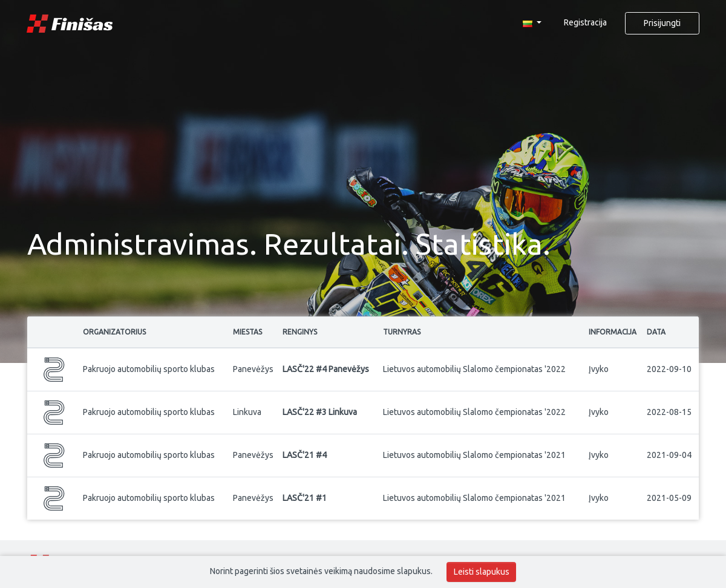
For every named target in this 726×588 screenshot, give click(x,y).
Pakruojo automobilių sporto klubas (149, 369)
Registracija (585, 22)
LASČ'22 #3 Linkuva (320, 412)
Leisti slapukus (482, 572)
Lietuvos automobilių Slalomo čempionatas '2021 (474, 455)
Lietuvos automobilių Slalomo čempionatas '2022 (474, 369)
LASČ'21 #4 (305, 455)
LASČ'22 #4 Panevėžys (326, 369)
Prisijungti (662, 23)
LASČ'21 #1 (305, 498)
